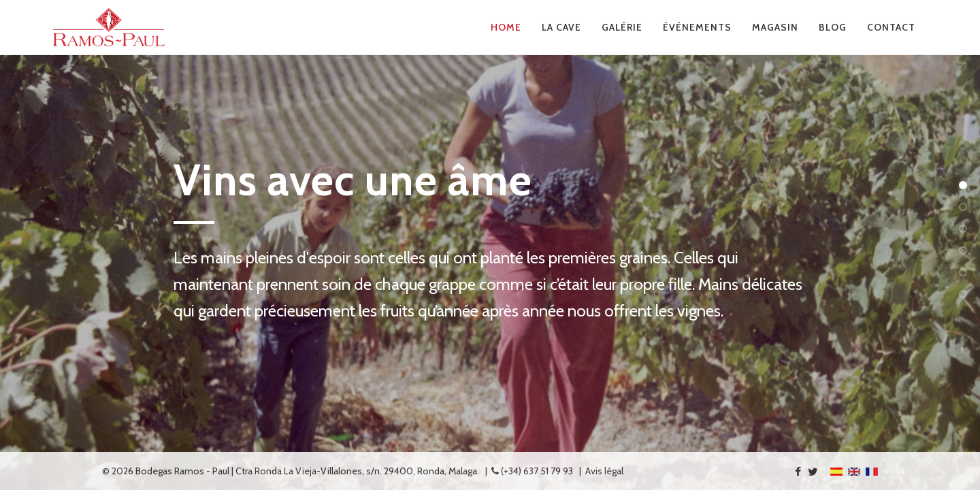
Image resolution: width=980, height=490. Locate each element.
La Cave (561, 27)
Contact (891, 27)
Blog (833, 27)
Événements (697, 27)
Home (506, 27)
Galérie (622, 27)
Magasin (775, 27)
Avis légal (604, 471)
